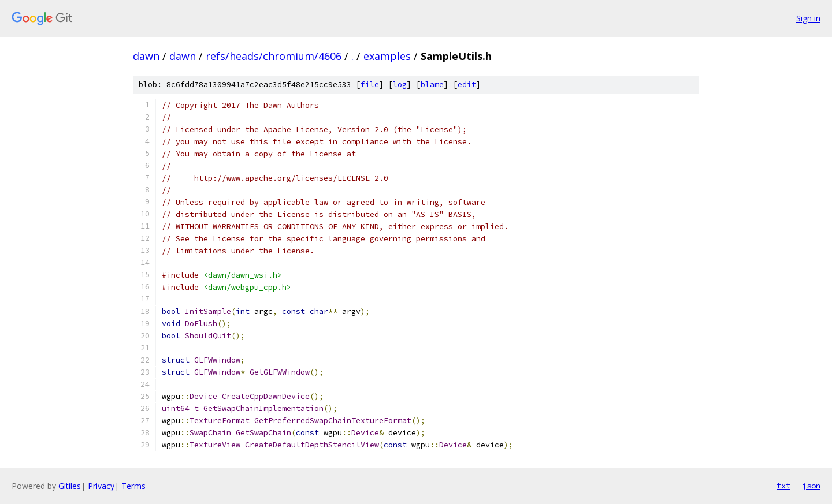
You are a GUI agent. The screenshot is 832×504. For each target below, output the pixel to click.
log (400, 85)
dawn (146, 56)
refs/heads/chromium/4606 (274, 56)
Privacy (101, 486)
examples (387, 56)
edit (467, 85)
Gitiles (70, 486)
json (811, 486)
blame (432, 85)
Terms (133, 486)
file (370, 85)
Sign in (808, 18)
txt (783, 486)
